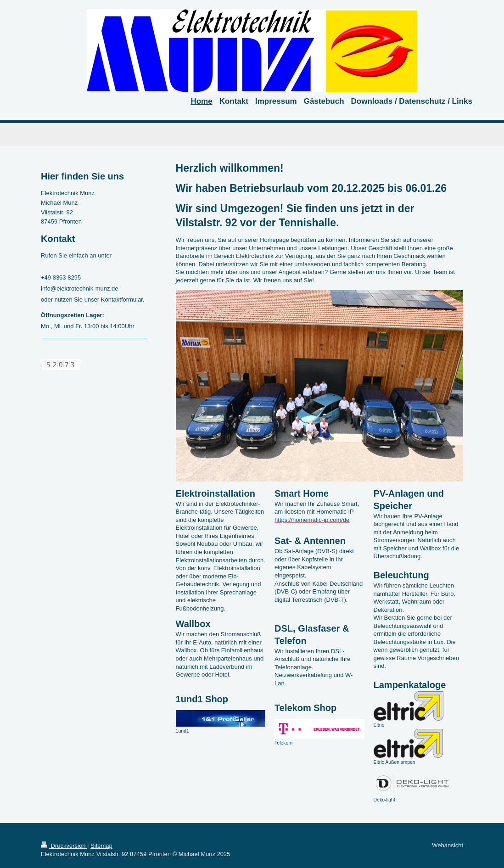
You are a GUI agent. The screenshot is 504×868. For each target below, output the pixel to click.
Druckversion (64, 846)
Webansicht (448, 845)
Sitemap (101, 846)
